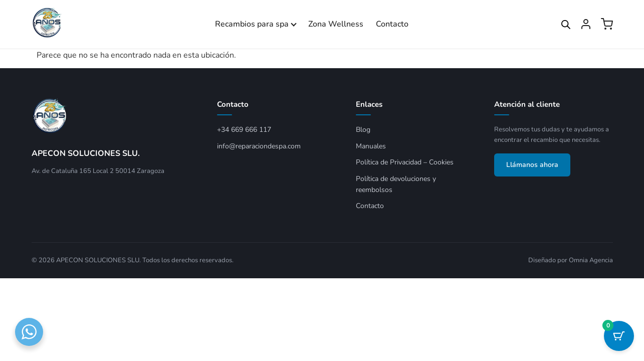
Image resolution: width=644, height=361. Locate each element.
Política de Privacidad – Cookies (405, 162)
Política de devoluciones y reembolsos (396, 184)
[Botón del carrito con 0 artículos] (619, 336)
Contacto (392, 24)
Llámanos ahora (532, 165)
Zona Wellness (336, 24)
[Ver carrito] (607, 24)
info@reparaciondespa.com (259, 146)
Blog (363, 130)
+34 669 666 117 (244, 130)
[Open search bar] (566, 25)
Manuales (371, 146)
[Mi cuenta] (586, 24)
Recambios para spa (252, 24)
